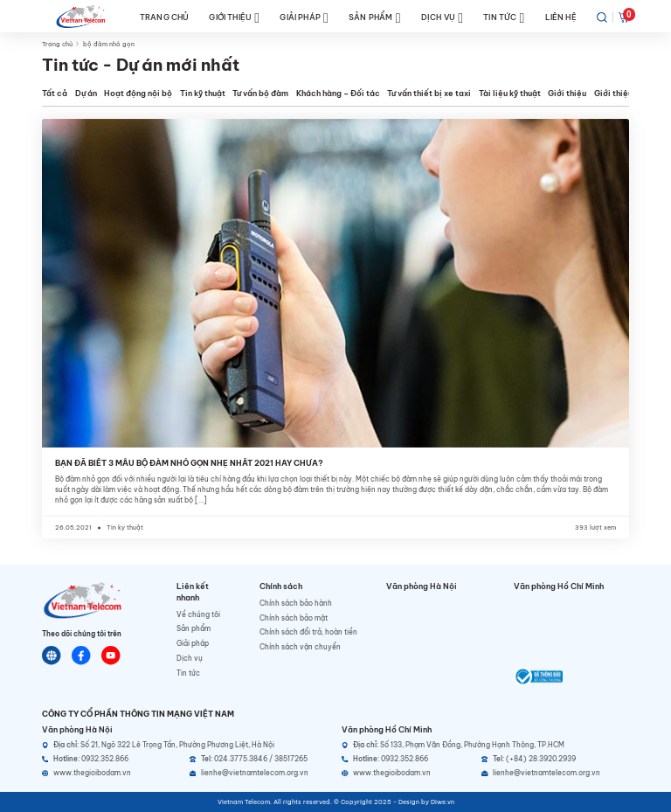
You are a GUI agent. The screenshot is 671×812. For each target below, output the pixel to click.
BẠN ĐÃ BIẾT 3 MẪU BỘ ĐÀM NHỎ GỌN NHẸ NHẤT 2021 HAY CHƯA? (189, 463)
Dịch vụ (190, 658)
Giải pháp (193, 643)
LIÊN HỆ (561, 17)
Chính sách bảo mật (294, 618)
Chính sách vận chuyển (300, 647)
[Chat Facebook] (81, 656)
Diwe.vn (443, 802)
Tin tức (188, 673)
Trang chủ (57, 44)
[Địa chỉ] (186, 745)
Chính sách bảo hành (296, 603)
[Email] (259, 773)
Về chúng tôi (198, 614)
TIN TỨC (504, 18)
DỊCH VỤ (442, 18)
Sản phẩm (194, 628)
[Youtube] (111, 656)
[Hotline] (112, 759)
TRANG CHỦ (165, 17)
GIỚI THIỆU (234, 18)
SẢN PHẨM (375, 18)
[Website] (52, 656)
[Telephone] (259, 759)
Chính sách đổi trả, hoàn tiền (308, 632)
